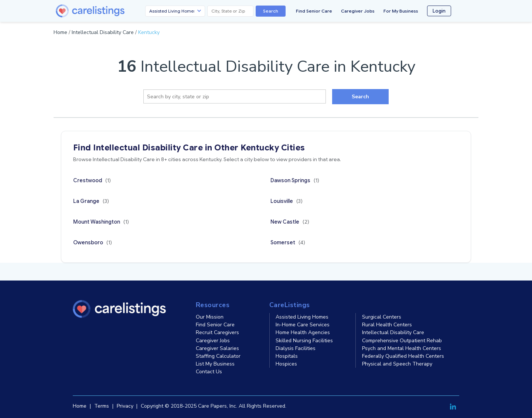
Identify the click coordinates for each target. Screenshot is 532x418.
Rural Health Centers (387, 325)
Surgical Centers (382, 317)
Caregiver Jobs (358, 11)
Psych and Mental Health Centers (402, 348)
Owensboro (93, 242)
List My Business (215, 364)
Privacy (125, 406)
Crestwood (92, 180)
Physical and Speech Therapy (397, 364)
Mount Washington (101, 222)
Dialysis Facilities (296, 348)
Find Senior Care (314, 11)
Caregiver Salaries (217, 348)
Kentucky (149, 32)
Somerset (288, 242)
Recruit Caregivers (217, 332)
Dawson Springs (295, 180)
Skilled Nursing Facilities (304, 341)
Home (60, 32)
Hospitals (287, 356)
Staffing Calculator (218, 356)
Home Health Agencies (303, 332)
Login (439, 11)
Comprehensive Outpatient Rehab (402, 341)
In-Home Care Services (303, 325)
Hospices (286, 364)
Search (271, 11)
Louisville (287, 201)
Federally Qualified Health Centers (403, 356)
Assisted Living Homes (302, 317)
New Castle (290, 222)
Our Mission (210, 317)
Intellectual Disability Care (103, 32)
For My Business (401, 11)
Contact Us (209, 372)
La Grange (91, 201)
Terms (102, 406)
